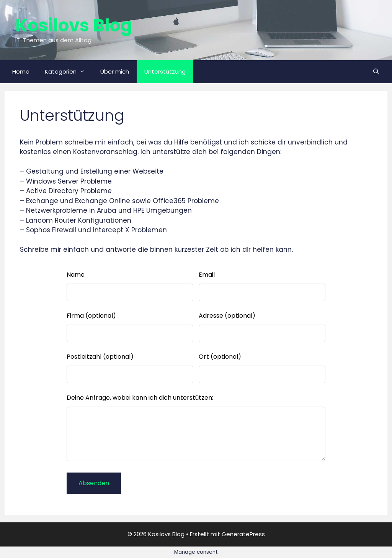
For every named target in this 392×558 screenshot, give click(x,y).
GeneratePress (243, 534)
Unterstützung (165, 71)
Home (21, 71)
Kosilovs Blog (74, 25)
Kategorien (69, 72)
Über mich (115, 71)
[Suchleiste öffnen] (376, 72)
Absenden (94, 483)
